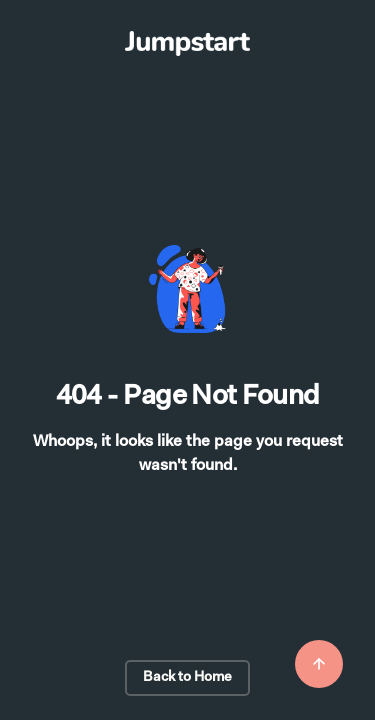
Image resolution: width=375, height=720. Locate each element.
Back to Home (187, 678)
